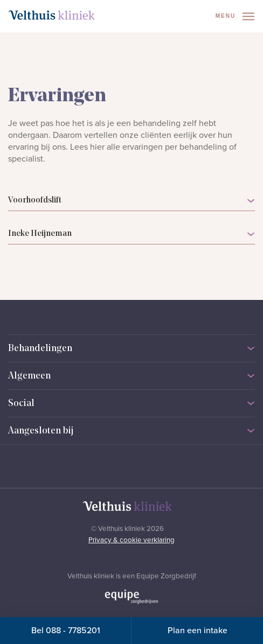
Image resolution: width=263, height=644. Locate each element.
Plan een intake (198, 631)
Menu (235, 16)
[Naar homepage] (52, 15)
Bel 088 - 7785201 (66, 631)
